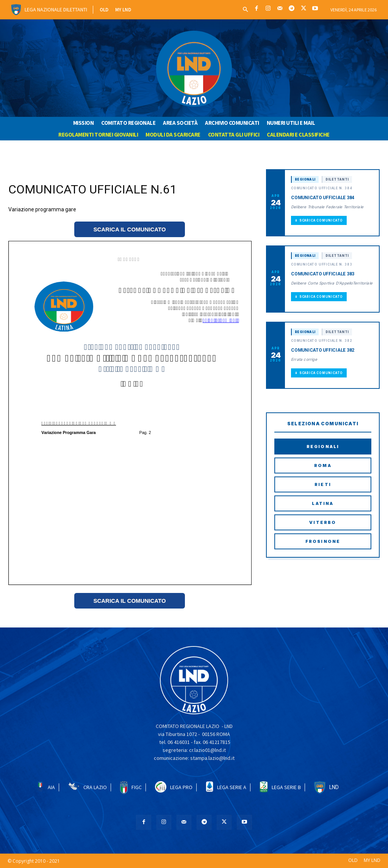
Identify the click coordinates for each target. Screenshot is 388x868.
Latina (323, 503)
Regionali (323, 447)
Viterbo (323, 522)
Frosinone (323, 541)
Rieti (323, 484)
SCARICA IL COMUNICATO (129, 229)
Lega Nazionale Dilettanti (56, 9)
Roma (323, 465)
